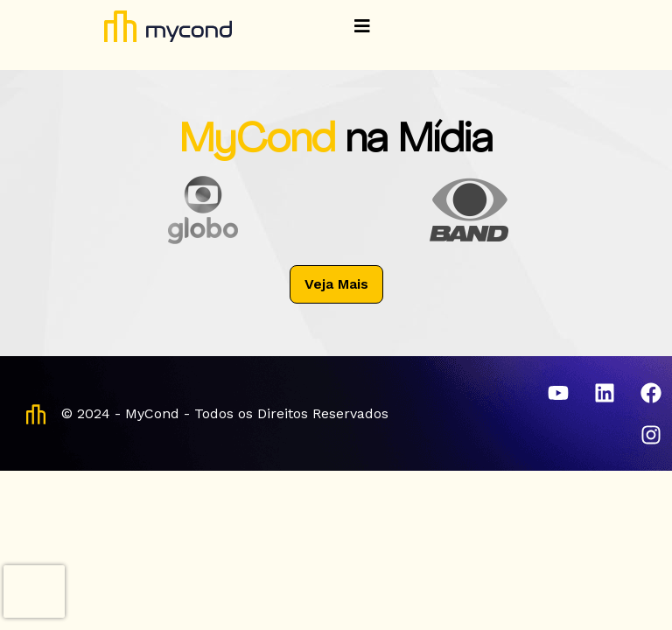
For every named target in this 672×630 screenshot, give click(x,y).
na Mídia (419, 141)
